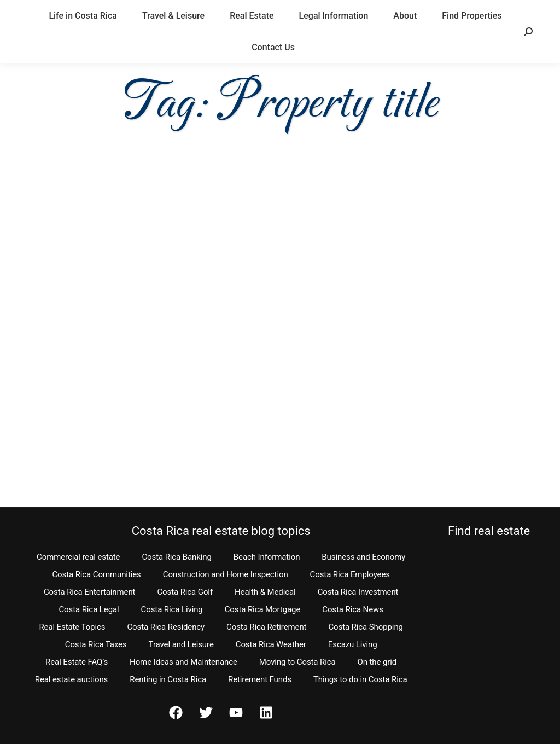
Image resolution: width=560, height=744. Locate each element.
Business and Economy (363, 557)
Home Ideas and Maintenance (183, 662)
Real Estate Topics (72, 627)
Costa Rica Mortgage (263, 609)
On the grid (377, 662)
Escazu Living (353, 644)
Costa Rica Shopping (366, 627)
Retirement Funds (260, 679)
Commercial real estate (78, 557)
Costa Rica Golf (185, 592)
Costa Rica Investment (358, 592)
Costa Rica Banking (176, 557)
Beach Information (267, 557)
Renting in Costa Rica (168, 679)
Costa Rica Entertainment (90, 592)
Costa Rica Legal (89, 609)
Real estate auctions (71, 679)
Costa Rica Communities (96, 574)
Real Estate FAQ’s (77, 662)
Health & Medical (265, 592)
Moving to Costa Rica (297, 662)
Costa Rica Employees (350, 574)
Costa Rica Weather (271, 644)
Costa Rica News (353, 609)
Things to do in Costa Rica (360, 679)
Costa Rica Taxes (96, 644)
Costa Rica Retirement (266, 627)
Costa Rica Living (172, 609)
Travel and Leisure (181, 644)
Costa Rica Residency (166, 627)
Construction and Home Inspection (226, 574)
